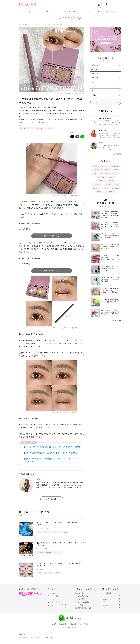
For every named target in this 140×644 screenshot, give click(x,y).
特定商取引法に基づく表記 (83, 608)
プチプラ (112, 181)
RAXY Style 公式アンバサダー (27, 128)
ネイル (94, 86)
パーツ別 (107, 184)
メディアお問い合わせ (82, 596)
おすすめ (40, 573)
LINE (104, 602)
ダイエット (115, 188)
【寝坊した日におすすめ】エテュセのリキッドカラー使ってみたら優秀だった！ (51, 454)
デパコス (95, 188)
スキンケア (95, 65)
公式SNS (90, 11)
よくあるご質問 (111, 11)
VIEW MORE (117, 154)
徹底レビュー (101, 177)
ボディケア (95, 78)
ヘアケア (94, 82)
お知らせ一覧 (79, 593)
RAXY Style (50, 11)
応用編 (65, 532)
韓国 (95, 173)
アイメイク (27, 125)
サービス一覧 (23, 637)
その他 (94, 95)
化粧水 (116, 184)
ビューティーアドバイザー (56, 605)
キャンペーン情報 (70, 11)
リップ (112, 177)
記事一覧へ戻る (52, 499)
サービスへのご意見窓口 (82, 602)
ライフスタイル (110, 192)
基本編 (116, 170)
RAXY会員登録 (107, 593)
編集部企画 (115, 166)
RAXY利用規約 (80, 605)
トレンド (115, 173)
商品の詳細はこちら (52, 236)
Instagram (105, 599)
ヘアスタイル (101, 181)
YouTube (105, 608)
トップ (29, 11)
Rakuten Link (106, 605)
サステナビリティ (47, 637)
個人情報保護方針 (64, 624)
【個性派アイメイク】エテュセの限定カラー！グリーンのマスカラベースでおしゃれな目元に (52, 460)
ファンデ (105, 188)
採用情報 (85, 624)
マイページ (51, 599)
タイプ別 (99, 192)
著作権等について (76, 624)
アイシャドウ (40, 128)
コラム (94, 91)
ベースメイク (96, 69)
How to (39, 532)
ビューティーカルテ (54, 602)
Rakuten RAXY (28, 5)
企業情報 (55, 624)
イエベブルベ (57, 532)
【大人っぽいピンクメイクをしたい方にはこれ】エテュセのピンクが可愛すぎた (52, 448)
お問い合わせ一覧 (34, 637)
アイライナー (50, 128)
